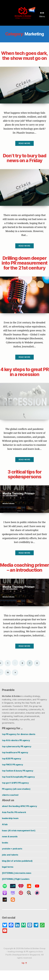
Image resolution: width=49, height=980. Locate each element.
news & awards (10, 846)
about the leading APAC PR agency (19, 816)
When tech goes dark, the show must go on (24, 58)
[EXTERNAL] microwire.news (17, 883)
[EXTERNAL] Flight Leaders (16, 889)
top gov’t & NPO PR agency (15, 792)
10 (8, 682)
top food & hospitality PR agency (18, 786)
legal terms (8, 876)
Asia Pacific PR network (14, 822)
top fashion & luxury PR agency (18, 780)
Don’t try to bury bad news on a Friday (24, 163)
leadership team (10, 828)
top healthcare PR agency (15, 762)
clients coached (10, 805)
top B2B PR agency (11, 768)
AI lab (5, 834)
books (5, 852)
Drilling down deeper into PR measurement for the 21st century (24, 268)
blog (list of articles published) (17, 870)
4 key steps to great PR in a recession (25, 376)
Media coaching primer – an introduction (24, 575)
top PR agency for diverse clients (19, 744)
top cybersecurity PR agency (17, 756)
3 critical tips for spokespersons (24, 479)
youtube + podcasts (12, 858)
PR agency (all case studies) (16, 798)
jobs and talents (10, 864)
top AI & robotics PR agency (16, 750)
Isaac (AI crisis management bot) (19, 840)
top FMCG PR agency (12, 774)
